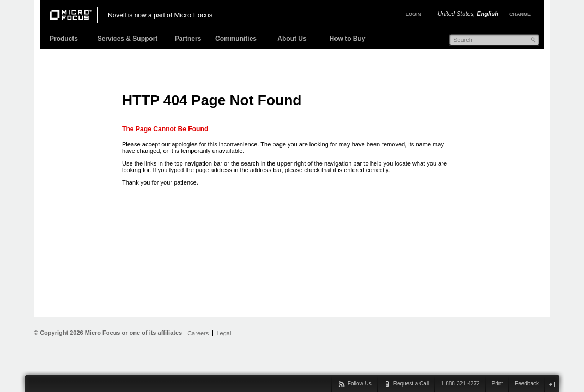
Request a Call (411, 384)
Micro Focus (193, 15)
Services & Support (128, 39)
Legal (224, 333)
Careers (198, 333)
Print (498, 384)
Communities (236, 39)
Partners (188, 39)
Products (64, 39)
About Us (292, 39)
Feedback (527, 384)
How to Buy (348, 39)
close (552, 384)
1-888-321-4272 (460, 384)
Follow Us (360, 384)
